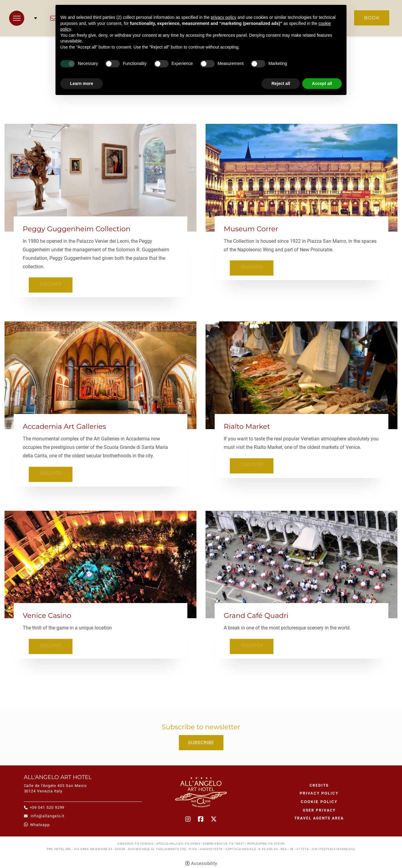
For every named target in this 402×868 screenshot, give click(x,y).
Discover (49, 284)
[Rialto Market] (301, 374)
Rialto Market (247, 426)
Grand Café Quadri (256, 614)
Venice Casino (47, 614)
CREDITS (319, 783)
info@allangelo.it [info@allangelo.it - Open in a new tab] (47, 814)
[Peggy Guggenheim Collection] (100, 177)
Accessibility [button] (204, 861)
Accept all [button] (322, 83)
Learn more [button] (82, 83)
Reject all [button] (281, 83)
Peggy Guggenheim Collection (77, 229)
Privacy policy (319, 791)
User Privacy (319, 808)
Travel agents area (319, 816)
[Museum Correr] (301, 177)
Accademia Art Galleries (64, 426)
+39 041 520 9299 (47, 805)
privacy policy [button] (223, 17)
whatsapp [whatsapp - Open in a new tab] (40, 822)
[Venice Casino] (100, 563)
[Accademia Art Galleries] (100, 374)
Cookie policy (319, 800)
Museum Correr (251, 229)
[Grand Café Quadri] (301, 563)
